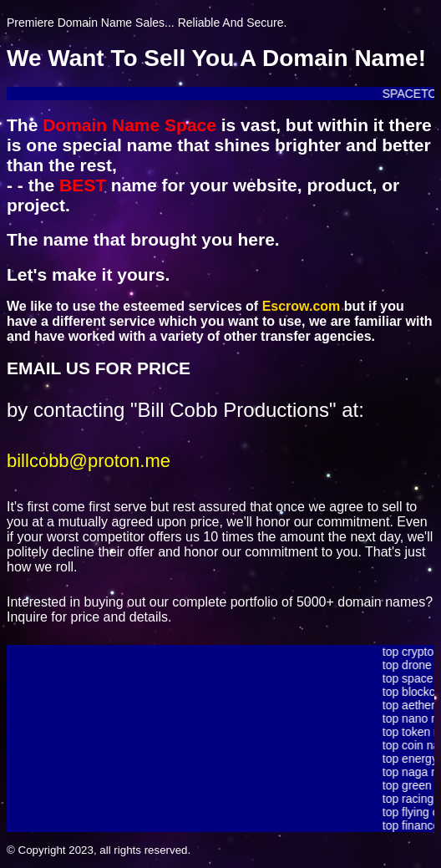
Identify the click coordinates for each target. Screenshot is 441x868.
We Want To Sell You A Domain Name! (216, 58)
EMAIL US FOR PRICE (99, 368)
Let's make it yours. (88, 274)
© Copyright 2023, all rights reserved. (99, 850)
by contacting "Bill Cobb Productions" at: (185, 410)
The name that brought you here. (143, 239)
